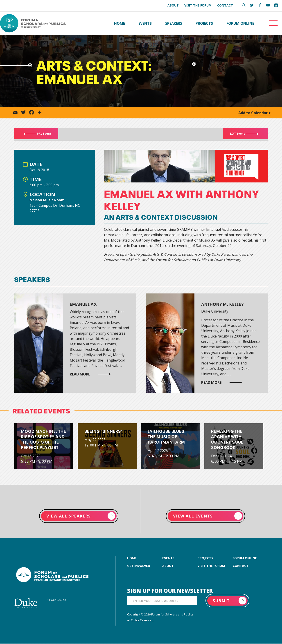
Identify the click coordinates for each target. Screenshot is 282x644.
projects (205, 559)
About (173, 5)
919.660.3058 (56, 600)
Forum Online (240, 23)
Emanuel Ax (83, 304)
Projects (204, 23)
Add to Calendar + (255, 113)
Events (145, 23)
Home (120, 23)
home (132, 559)
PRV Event (41, 135)
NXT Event (240, 135)
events (168, 559)
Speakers (174, 23)
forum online (245, 559)
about (168, 566)
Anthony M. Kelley (223, 304)
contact (241, 566)
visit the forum (211, 566)
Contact (225, 5)
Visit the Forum (198, 5)
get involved (139, 566)
